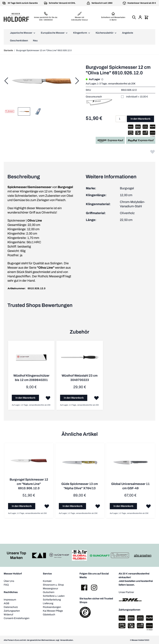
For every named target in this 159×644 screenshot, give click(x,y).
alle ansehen (143, 555)
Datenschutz (11, 607)
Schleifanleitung (52, 599)
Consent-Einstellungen (17, 618)
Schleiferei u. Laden (54, 596)
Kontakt (47, 581)
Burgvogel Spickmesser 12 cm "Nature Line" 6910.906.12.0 (29, 484)
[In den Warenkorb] (25, 398)
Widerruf (8, 614)
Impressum (10, 599)
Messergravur (50, 588)
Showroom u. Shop (53, 585)
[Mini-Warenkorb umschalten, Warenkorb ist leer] (146, 17)
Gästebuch (49, 614)
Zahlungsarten (12, 611)
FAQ (6, 585)
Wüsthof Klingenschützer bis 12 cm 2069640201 (31, 378)
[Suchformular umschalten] (134, 17)
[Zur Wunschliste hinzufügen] (152, 152)
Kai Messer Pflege (53, 611)
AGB (6, 603)
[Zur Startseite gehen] (16, 17)
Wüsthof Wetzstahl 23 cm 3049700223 (79, 378)
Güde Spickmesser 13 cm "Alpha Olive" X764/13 (79, 486)
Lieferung (48, 603)
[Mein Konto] (140, 17)
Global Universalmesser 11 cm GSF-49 (130, 486)
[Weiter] (77, 81)
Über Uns (9, 581)
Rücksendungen (52, 607)
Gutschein (49, 592)
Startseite (8, 50)
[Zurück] (6, 81)
